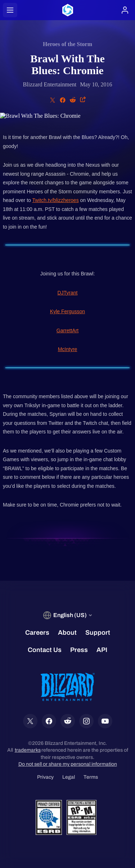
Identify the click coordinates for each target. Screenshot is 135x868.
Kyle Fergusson (67, 311)
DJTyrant (67, 293)
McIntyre (68, 349)
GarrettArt (67, 330)
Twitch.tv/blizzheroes (55, 200)
